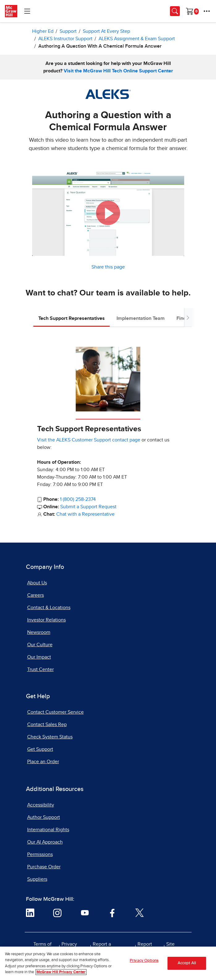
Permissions (40, 854)
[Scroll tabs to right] (188, 318)
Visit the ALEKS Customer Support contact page (89, 440)
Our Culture (40, 645)
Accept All (187, 965)
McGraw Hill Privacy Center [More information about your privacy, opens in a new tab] (61, 975)
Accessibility (41, 805)
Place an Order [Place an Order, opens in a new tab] (43, 762)
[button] (108, 213)
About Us (37, 583)
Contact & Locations (49, 608)
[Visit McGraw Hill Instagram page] (57, 913)
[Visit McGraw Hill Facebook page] (112, 913)
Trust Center (40, 669)
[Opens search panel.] (175, 11)
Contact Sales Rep (47, 724)
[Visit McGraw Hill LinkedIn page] (30, 913)
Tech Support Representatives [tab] (72, 318)
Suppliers (37, 879)
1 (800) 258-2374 (78, 499)
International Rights (48, 830)
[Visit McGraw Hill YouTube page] (85, 913)
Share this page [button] (108, 267)
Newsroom (39, 632)
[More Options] (207, 11)
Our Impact (39, 657)
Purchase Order (44, 867)
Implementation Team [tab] (141, 318)
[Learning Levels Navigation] (27, 11)
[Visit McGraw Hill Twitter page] (140, 913)
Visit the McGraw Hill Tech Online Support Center (118, 71)
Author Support (44, 817)
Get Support (40, 749)
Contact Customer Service (55, 712)
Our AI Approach (45, 842)
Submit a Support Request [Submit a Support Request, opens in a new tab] (88, 507)
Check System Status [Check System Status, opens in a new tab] (50, 737)
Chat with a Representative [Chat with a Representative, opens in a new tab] (85, 514)
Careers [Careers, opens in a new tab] (36, 595)
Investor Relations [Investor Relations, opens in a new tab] (47, 620)
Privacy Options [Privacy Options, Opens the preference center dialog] (144, 963)
